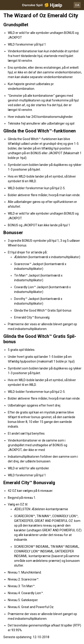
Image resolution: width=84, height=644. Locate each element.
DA (77, 5)
